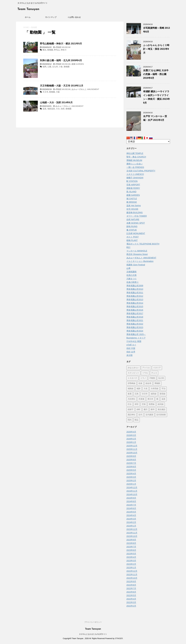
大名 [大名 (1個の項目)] (146, 389)
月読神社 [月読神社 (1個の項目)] (132, 399)
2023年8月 (131, 543)
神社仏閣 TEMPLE (135, 153)
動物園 (50, 50)
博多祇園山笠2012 (135, 296)
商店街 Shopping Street (137, 254)
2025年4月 (131, 474)
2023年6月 (131, 550)
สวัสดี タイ (131, 345)
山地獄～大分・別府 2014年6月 (56, 102)
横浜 (44, 50)
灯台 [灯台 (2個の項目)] (130, 404)
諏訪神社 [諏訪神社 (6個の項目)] (132, 415)
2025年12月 (132, 446)
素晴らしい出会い (135, 164)
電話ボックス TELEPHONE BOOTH (143, 244)
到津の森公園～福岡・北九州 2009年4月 (61, 60)
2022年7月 (131, 588)
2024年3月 (131, 519)
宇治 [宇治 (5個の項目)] (163, 389)
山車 (128, 268)
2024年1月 (131, 526)
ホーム (28, 17)
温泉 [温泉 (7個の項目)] (163, 399)
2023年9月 (131, 540)
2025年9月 (131, 456)
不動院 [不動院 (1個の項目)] (152, 378)
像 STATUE (132, 230)
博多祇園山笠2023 (135, 327)
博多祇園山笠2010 (135, 289)
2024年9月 (131, 498)
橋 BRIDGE (132, 202)
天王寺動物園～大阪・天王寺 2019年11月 (62, 86)
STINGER (119, 638)
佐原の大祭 (132, 275)
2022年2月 (131, 606)
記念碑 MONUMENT (136, 233)
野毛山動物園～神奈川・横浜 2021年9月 (61, 44)
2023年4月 (131, 557)
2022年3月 (131, 602)
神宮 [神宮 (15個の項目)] (137, 404)
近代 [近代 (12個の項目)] (140, 415)
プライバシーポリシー (93, 622)
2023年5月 (131, 554)
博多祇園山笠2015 (135, 306)
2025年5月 (131, 470)
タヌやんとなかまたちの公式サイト (93, 634)
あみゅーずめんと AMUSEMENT (85, 89)
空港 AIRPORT (133, 185)
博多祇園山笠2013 (135, 300)
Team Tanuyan (28, 9)
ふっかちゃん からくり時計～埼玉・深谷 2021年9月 (156, 49)
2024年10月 (132, 494)
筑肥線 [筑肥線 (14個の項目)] (152, 404)
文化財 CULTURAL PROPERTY (141, 171)
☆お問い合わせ (74, 17)
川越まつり (132, 279)
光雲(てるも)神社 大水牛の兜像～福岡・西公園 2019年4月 (156, 74)
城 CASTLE (132, 199)
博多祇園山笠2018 (135, 317)
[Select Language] (148, 141)
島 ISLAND (131, 192)
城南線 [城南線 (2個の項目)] (131, 389)
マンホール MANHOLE (137, 251)
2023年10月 (132, 536)
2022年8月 (131, 585)
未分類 (129, 355)
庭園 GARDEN (78, 64)
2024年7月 (131, 505)
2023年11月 (132, 533)
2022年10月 (132, 578)
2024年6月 (131, 508)
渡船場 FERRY (133, 188)
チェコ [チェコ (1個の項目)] (154, 373)
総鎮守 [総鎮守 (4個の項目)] (131, 410)
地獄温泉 (51, 109)
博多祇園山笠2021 (135, 320)
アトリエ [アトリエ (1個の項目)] (146, 368)
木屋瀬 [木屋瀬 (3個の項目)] (141, 399)
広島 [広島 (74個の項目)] (137, 394)
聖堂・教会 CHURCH (136, 157)
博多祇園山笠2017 (135, 313)
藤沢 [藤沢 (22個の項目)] (146, 410)
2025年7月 (131, 463)
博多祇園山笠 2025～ (136, 334)
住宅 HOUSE (132, 209)
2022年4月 (131, 599)
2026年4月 (131, 432)
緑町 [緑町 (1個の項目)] (138, 410)
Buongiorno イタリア (136, 338)
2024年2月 (131, 522)
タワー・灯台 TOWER (137, 216)
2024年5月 (131, 512)
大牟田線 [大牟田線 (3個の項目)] (154, 389)
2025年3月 (131, 477)
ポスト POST (133, 237)
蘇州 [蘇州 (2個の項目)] (153, 410)
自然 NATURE (133, 219)
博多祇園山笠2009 (135, 286)
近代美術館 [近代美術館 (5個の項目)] (161, 415)
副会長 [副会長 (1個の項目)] (148, 383)
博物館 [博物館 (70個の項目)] (157, 383)
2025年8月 (131, 460)
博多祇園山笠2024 (135, 331)
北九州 (55, 67)
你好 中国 (131, 348)
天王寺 (45, 92)
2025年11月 (132, 449)
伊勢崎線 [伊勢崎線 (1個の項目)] (132, 383)
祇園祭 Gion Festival (136, 265)
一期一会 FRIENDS (135, 167)
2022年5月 (131, 595)
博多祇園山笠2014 (135, 303)
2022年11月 (132, 575)
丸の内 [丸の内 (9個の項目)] (161, 378)
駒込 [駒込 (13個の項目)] (137, 420)
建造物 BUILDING (135, 212)
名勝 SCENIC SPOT (136, 223)
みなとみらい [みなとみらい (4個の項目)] (133, 368)
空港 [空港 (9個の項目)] (144, 404)
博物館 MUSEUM (63, 47)
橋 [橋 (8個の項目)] (157, 399)
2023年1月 (131, 568)
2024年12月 (132, 487)
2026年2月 (131, 439)
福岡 (44, 67)
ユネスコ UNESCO (135, 174)
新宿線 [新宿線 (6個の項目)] (163, 394)
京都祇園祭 (132, 272)
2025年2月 (131, 481)
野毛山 (57, 50)
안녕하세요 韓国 (134, 341)
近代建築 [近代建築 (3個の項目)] (149, 415)
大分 (58, 109)
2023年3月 (131, 561)
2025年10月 (132, 453)
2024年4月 (131, 515)
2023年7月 (131, 547)
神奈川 (64, 50)
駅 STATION (132, 181)
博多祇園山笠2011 (135, 293)
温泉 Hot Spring (134, 206)
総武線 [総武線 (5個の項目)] (161, 404)
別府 (63, 109)
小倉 (61, 67)
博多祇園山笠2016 (135, 310)
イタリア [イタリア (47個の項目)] (157, 368)
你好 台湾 (131, 352)
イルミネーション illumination (140, 261)
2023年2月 (131, 564)
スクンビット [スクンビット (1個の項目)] (133, 373)
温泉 (44, 109)
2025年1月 (131, 484)
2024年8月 (131, 501)
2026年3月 (131, 435)
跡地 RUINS (132, 226)
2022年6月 (131, 592)
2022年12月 (132, 571)
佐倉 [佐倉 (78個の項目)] (140, 383)
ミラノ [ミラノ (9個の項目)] (143, 378)
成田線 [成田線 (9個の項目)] (154, 394)
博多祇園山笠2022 (135, 324)
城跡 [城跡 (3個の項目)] (138, 389)
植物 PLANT (132, 240)
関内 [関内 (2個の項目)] (130, 420)
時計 (128, 247)
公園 (49, 67)
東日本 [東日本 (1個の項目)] (150, 399)
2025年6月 (131, 467)
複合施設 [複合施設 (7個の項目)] (162, 410)
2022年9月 (131, 581)
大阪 (58, 92)
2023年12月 (132, 529)
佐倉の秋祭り (133, 282)
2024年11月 (132, 491)
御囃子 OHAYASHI (135, 178)
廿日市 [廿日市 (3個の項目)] (145, 394)
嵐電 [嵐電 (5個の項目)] (130, 394)
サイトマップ (51, 17)
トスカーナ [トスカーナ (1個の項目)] (132, 378)
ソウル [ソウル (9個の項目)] (145, 373)
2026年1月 (131, 442)
